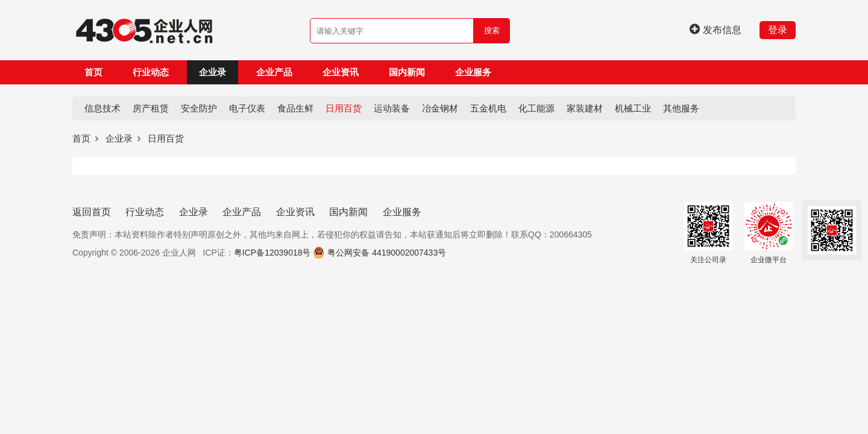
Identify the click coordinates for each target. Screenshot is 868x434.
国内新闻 (407, 72)
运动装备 (392, 108)
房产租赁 (151, 108)
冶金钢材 (440, 108)
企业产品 (274, 72)
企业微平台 (769, 233)
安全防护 (199, 108)
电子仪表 (247, 108)
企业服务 (473, 72)
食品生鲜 (295, 108)
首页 (93, 72)
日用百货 (344, 108)
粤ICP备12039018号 (272, 253)
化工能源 (536, 108)
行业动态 (151, 72)
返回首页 (92, 212)
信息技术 (102, 108)
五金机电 (488, 108)
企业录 (212, 72)
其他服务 (681, 108)
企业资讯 (341, 72)
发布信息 (715, 30)
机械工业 (633, 108)
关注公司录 (708, 233)
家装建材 (585, 108)
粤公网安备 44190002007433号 (387, 253)
